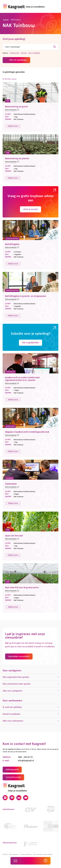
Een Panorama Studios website (43, 854)
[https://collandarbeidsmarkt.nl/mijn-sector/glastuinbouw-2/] (31, 844)
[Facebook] (12, 799)
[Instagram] (5, 799)
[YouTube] (26, 799)
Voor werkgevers (12, 672)
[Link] (10, 827)
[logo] (14, 6)
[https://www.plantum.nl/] (31, 827)
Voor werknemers (12, 702)
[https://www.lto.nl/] (51, 827)
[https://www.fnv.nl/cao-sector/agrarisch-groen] (51, 811)
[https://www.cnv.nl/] (31, 811)
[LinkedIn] (19, 799)
